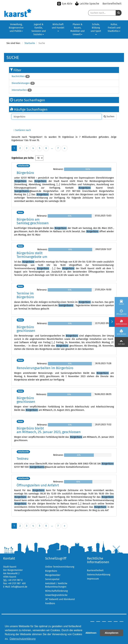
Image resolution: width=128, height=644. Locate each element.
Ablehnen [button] (91, 633)
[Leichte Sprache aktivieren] (87, 4)
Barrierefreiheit (112, 4)
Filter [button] (17, 70)
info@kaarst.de (19, 587)
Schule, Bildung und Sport (96, 29)
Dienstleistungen (21, 83)
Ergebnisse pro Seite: (23, 158)
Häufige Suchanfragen (29, 109)
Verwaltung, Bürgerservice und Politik (16, 28)
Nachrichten (18, 76)
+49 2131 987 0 (15, 580)
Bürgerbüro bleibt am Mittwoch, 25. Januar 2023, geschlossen (49, 430)
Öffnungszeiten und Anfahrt (38, 485)
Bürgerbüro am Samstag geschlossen (33, 221)
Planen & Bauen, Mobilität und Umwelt (77, 29)
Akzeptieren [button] (111, 633)
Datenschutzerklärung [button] (23, 639)
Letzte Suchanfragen (27, 100)
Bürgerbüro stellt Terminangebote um (32, 255)
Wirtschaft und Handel (58, 27)
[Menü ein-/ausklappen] (112, 322)
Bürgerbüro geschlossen (26, 329)
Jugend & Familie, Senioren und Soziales (39, 29)
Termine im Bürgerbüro (25, 295)
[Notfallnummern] (121, 322)
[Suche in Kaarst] (102, 13)
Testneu (23, 459)
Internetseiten (19, 90)
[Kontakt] (121, 302)
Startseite (30, 43)
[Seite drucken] (121, 332)
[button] (119, 13)
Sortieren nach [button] (22, 130)
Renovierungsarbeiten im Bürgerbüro (45, 368)
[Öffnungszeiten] (121, 312)
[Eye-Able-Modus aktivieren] (65, 4)
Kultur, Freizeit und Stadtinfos (114, 28)
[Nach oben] (121, 342)
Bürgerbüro (25, 173)
